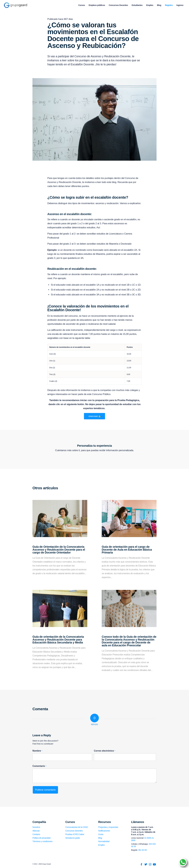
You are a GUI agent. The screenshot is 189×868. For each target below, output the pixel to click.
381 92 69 (142, 850)
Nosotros (36, 827)
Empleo (101, 845)
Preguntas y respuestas (108, 827)
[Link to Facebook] (141, 864)
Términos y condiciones (42, 841)
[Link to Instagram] (150, 864)
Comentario (39, 766)
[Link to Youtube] (154, 864)
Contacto (36, 834)
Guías (101, 834)
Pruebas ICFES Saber (75, 834)
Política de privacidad (41, 838)
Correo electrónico (105, 751)
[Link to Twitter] (146, 864)
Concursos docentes (74, 831)
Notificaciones (104, 831)
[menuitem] (82, 5)
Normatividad (104, 841)
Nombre (37, 751)
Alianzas (36, 831)
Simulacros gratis (73, 838)
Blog (100, 838)
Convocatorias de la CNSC (77, 827)
